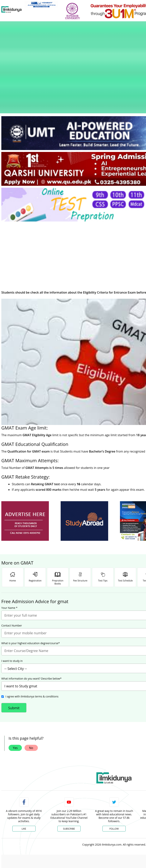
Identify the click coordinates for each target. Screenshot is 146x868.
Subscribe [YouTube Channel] (69, 781)
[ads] (25, 474)
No (31, 700)
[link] (41, 4)
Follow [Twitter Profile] (114, 781)
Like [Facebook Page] (24, 781)
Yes (15, 700)
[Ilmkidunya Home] (12, 10)
